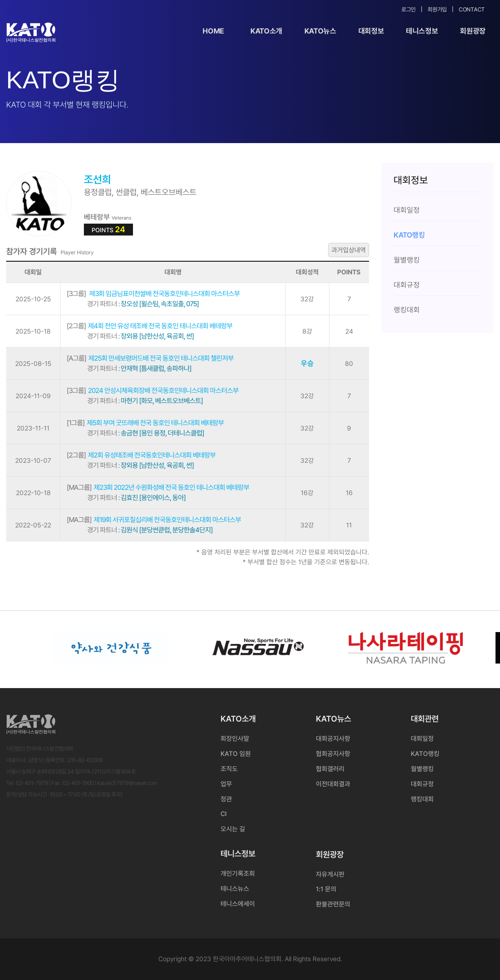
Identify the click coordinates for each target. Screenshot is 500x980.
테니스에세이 (238, 904)
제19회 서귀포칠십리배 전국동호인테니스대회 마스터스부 (154, 520)
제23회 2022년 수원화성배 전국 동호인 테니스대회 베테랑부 (158, 487)
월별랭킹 (422, 769)
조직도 (229, 769)
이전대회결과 (333, 784)
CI (224, 814)
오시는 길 (233, 829)
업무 (226, 784)
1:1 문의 (326, 889)
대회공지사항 (333, 739)
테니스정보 (422, 31)
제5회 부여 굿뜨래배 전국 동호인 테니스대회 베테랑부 (145, 423)
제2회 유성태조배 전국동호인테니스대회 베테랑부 (141, 455)
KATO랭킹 (425, 754)
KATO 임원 (236, 754)
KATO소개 (266, 31)
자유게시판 (330, 874)
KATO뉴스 (320, 31)
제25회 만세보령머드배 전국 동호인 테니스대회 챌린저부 (150, 358)
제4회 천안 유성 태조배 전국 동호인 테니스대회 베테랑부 (150, 326)
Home (213, 31)
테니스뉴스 (235, 889)
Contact (472, 9)
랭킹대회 (422, 799)
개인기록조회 (238, 873)
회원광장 (473, 31)
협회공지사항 (333, 754)
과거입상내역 (349, 250)
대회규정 (422, 784)
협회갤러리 (330, 769)
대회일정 (422, 739)
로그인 (409, 9)
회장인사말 (235, 739)
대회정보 (371, 31)
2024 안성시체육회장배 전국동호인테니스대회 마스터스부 (153, 390)
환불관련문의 (333, 904)
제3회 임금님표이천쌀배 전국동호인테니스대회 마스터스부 (153, 294)
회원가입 (437, 9)
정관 (226, 799)
